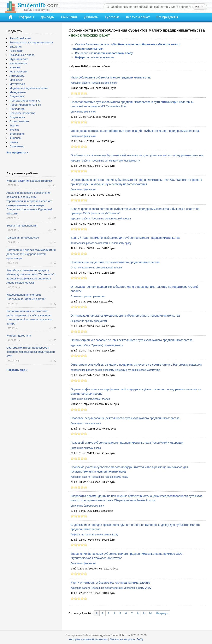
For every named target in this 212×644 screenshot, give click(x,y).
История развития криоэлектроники (29, 181)
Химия (14, 142)
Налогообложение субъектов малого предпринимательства (111, 77)
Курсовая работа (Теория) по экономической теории (101, 219)
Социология (17, 117)
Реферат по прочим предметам (89, 321)
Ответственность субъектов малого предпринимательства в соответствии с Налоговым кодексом (136, 365)
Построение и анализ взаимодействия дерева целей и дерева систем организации (31, 254)
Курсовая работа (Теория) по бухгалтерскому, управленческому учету (111, 588)
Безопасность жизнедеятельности (31, 42)
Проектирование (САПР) (25, 105)
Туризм (14, 125)
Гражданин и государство (23, 238)
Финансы (15, 138)
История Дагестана (19, 336)
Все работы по (104, 53)
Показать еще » (17, 370)
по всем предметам (95, 57)
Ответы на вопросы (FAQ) (126, 639)
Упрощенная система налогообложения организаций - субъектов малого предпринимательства (135, 131)
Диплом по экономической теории (90, 399)
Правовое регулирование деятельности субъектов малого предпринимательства (125, 418)
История (15, 67)
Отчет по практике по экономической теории (96, 268)
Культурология (19, 72)
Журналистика (19, 59)
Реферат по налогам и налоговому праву (94, 535)
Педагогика (17, 96)
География (16, 51)
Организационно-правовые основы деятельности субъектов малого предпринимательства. (132, 340)
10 (150, 613)
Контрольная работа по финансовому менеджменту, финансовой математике (115, 370)
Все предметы (167, 17)
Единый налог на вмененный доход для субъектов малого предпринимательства (125, 238)
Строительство (19, 121)
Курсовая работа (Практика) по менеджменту (97, 345)
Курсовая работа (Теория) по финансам (94, 83)
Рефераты (26, 17)
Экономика (17, 146)
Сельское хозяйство (22, 113)
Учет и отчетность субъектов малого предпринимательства (110, 583)
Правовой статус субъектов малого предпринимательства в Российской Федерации (127, 443)
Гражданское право (22, 55)
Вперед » (162, 613)
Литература (17, 76)
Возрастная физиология (22, 226)
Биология (16, 47)
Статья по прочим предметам (88, 296)
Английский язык (20, 38)
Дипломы (91, 17)
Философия (17, 134)
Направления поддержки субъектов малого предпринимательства (115, 262)
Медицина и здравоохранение (29, 88)
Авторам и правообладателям (88, 639)
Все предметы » (17, 152)
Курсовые (112, 17)
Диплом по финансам (83, 112)
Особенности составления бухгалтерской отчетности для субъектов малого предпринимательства (137, 155)
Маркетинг (16, 80)
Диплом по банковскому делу (87, 506)
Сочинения (69, 17)
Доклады (48, 17)
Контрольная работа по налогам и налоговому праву (101, 243)
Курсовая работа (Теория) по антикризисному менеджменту (105, 161)
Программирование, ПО (25, 101)
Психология (17, 109)
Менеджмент (18, 92)
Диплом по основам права (86, 424)
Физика (14, 130)
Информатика (18, 63)
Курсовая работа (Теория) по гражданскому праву (99, 477)
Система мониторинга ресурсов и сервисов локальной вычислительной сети (31, 352)
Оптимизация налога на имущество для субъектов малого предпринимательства (125, 316)
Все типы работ (138, 17)
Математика (17, 84)
